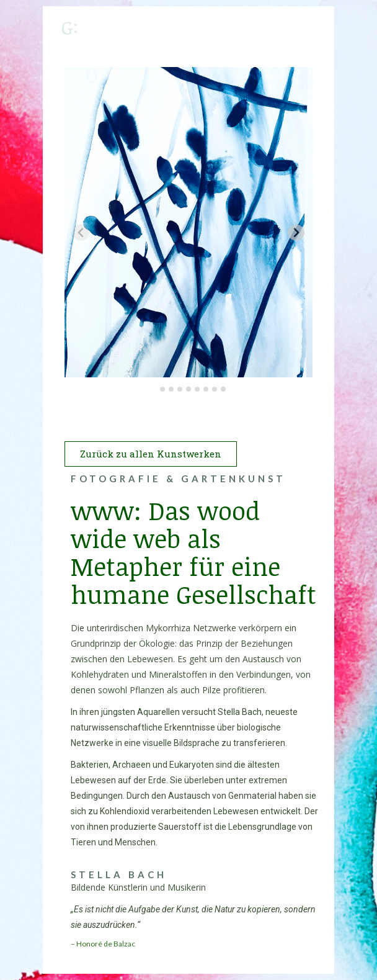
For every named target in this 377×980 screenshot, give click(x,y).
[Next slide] (296, 232)
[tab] (153, 389)
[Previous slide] (81, 232)
